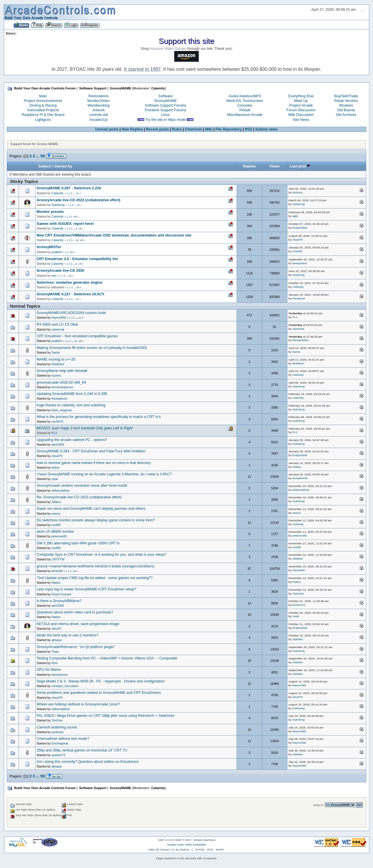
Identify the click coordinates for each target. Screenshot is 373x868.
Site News (301, 120)
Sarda (56, 352)
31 (77, 299)
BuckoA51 (299, 605)
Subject (45, 166)
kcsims (56, 375)
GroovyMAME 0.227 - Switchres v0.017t (70, 294)
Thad (55, 652)
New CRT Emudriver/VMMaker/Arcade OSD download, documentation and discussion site (114, 235)
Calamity (158, 88)
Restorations (98, 96)
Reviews (346, 105)
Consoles (245, 105)
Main (43, 96)
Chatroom (193, 129)
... (38, 156)
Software (165, 96)
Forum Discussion (301, 110)
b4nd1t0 (57, 571)
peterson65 (59, 536)
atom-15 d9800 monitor (55, 532)
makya (297, 467)
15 (78, 205)
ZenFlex (57, 720)
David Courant (61, 594)
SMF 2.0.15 (166, 840)
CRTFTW (58, 559)
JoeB (296, 616)
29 (70, 276)
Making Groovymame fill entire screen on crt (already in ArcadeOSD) (92, 348)
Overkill (297, 251)
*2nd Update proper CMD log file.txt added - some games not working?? (95, 578)
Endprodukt (300, 228)
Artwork (98, 110)
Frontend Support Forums (166, 110)
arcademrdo (300, 478)
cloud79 (297, 240)
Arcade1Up (98, 120)
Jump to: (319, 805)
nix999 (56, 525)
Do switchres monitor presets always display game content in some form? (96, 520)
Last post (300, 166)
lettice (56, 467)
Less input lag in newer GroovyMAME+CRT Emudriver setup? (86, 589)
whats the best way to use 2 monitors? (67, 635)
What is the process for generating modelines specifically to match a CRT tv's (98, 417)
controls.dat (98, 115)
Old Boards (346, 110)
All (75, 217)
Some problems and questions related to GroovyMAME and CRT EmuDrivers (98, 693)
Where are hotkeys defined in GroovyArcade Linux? (78, 704)
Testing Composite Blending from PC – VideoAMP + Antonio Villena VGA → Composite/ (107, 658)
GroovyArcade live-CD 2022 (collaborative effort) (78, 200)
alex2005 (58, 444)
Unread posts (107, 129)
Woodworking (99, 105)
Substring (58, 205)
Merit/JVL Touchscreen (245, 101)
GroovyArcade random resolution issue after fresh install (82, 486)
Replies (249, 166)
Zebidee (298, 559)
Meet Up (301, 101)
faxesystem (300, 263)
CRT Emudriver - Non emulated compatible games (77, 336)
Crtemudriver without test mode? (63, 739)
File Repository (228, 129)
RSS (249, 129)
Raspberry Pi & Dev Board (43, 115)
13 (77, 193)
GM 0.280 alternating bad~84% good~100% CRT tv (78, 543)
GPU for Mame (49, 670)
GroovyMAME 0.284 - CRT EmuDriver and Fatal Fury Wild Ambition (91, 451)
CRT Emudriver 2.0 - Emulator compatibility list (77, 259)
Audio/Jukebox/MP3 (245, 96)
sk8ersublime (61, 491)
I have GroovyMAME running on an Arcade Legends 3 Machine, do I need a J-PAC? (104, 474)
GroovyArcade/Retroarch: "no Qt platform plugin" (76, 647)
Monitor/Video (99, 101)
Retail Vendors (346, 101)
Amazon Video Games (168, 49)
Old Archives (346, 115)
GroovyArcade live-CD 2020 (60, 271)
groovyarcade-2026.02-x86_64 (61, 382)
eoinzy (56, 514)
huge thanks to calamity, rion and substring (71, 405)
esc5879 (57, 421)
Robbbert (58, 364)
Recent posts (157, 129)
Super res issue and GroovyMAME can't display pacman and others (91, 509)
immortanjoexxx (62, 387)
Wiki (209, 129)
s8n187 (57, 629)
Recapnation (300, 340)
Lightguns (43, 120)
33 (78, 287)
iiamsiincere (60, 675)
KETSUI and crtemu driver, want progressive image (78, 624)
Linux (166, 115)
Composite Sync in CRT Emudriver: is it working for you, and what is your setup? (101, 555)
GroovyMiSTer (49, 247)
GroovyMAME (166, 101)
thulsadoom (60, 398)
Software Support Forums (166, 105)
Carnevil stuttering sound (57, 727)
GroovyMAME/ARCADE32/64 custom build (71, 313)
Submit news (266, 129)
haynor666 (59, 317)
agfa (295, 216)
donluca (297, 192)
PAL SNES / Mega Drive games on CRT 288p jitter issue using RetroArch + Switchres (105, 716)
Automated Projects (43, 110)
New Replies (132, 129)
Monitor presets (50, 212)
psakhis (57, 252)
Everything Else (301, 96)
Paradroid (299, 298)
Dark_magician (62, 410)
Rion (55, 663)
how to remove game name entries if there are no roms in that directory (94, 463)
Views (275, 166)
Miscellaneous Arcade (245, 115)
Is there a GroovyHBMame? (59, 601)
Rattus (56, 583)
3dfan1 (56, 502)
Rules (177, 129)
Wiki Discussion (301, 115)
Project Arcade (301, 105)
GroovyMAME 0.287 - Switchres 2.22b (69, 188)
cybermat (58, 329)
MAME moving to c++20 (56, 359)
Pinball (245, 110)
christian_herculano (65, 686)
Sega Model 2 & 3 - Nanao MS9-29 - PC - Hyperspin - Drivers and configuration (100, 681)
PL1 (295, 317)
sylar (55, 479)
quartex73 (58, 755)
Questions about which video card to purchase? (75, 612)
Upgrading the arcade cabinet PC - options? (72, 440)
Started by (63, 166)
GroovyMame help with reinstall (62, 371)
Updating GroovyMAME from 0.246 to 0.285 (72, 394)
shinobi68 (299, 570)
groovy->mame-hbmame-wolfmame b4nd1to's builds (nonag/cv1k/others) (95, 566)
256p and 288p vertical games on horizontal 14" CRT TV (82, 750)
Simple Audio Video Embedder (187, 845)
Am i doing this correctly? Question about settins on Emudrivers (88, 762)
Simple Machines (204, 840)
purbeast (58, 732)
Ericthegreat (60, 743)
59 (42, 156)
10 (77, 240)
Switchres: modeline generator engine (69, 283)
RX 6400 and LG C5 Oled (57, 324)
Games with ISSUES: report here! (65, 224)
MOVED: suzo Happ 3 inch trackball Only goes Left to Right (84, 428)
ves (54, 276)
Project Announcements (43, 101)
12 (80, 318)
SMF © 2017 (184, 840)
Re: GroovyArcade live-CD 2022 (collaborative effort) (79, 497)
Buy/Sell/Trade (346, 96)
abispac (57, 640)
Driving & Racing (43, 105)
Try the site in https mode (166, 120)
